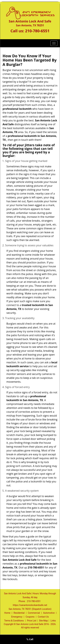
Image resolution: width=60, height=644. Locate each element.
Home (7, 613)
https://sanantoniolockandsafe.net (30, 605)
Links (53, 621)
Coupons (30, 617)
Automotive (49, 613)
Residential (19, 613)
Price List (32, 621)
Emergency (17, 617)
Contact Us (43, 617)
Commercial (34, 613)
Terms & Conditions (14, 621)
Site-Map (43, 621)
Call (30, 639)
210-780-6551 (37, 31)
